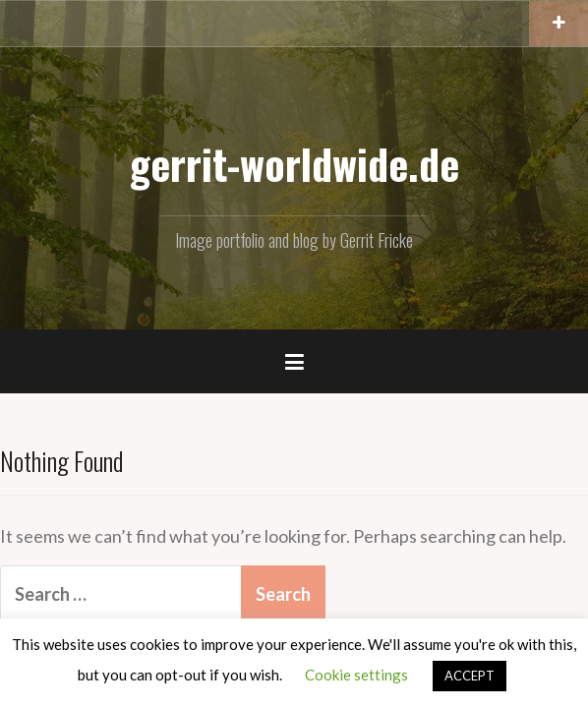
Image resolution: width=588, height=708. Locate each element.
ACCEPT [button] (470, 676)
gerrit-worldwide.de (294, 163)
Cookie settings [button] (356, 675)
